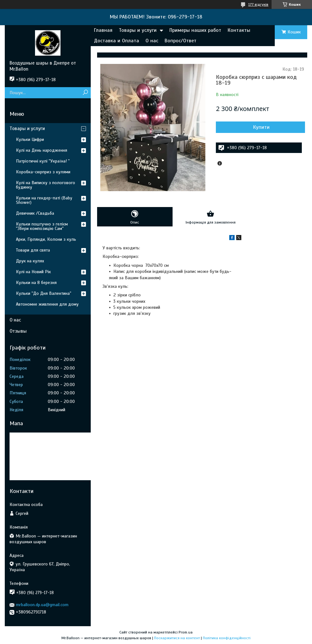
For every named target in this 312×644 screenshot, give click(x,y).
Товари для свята (33, 250)
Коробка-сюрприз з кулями (43, 172)
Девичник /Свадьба (35, 213)
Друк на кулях (30, 261)
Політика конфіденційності (227, 638)
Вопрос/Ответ (181, 41)
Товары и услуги (138, 30)
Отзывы (18, 331)
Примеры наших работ (195, 30)
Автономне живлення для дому (47, 304)
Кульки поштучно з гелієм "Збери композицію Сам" (42, 226)
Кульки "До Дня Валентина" (44, 293)
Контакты (239, 30)
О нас (152, 41)
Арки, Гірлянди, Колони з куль (46, 239)
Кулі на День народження (42, 150)
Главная (103, 30)
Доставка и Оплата (117, 41)
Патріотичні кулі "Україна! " (43, 161)
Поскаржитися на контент (177, 638)
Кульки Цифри (30, 139)
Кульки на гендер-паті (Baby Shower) (44, 200)
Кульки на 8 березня (36, 283)
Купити (261, 127)
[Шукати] (85, 93)
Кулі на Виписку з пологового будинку (46, 185)
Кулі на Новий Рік (33, 272)
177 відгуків (258, 4)
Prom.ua (186, 632)
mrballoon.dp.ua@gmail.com (42, 605)
